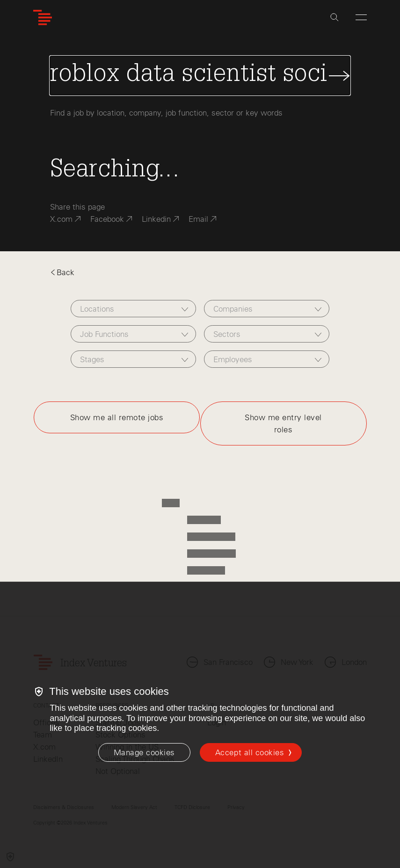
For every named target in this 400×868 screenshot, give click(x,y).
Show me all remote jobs (117, 417)
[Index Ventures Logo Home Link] (43, 18)
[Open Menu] (361, 17)
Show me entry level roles (283, 423)
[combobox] (133, 309)
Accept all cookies (250, 752)
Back (62, 272)
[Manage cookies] (144, 752)
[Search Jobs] (200, 76)
